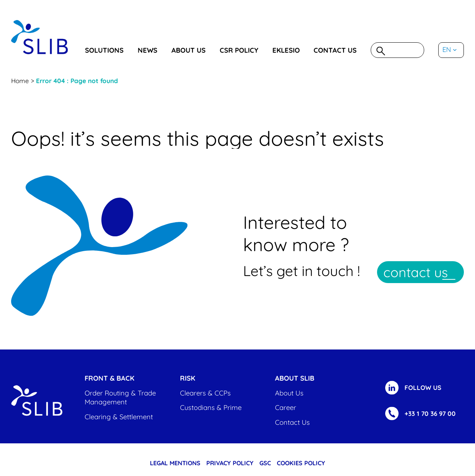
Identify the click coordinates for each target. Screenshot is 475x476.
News (148, 50)
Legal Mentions (175, 463)
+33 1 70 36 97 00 (430, 413)
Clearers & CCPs (205, 393)
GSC (265, 463)
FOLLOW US (423, 388)
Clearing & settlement (119, 417)
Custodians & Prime (211, 408)
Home (20, 81)
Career (286, 408)
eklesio (286, 50)
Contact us (335, 50)
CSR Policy (239, 50)
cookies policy (301, 463)
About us (189, 50)
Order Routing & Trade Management (120, 398)
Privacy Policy (230, 463)
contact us (416, 272)
